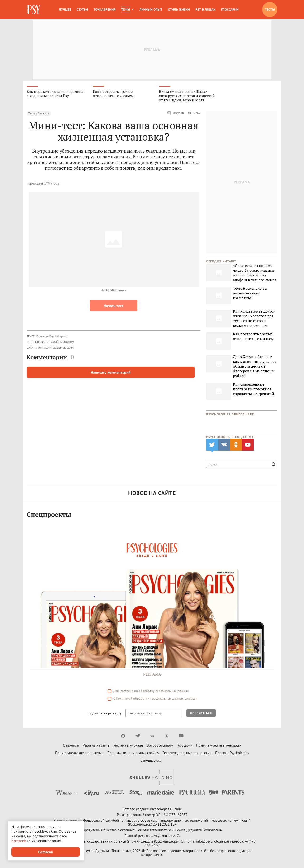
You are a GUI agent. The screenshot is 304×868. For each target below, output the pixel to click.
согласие (127, 691)
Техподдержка (150, 760)
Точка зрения (104, 9)
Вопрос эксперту (160, 745)
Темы (126, 9)
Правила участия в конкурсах (219, 745)
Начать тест (114, 306)
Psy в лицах (205, 9)
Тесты (270, 9)
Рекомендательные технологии (187, 753)
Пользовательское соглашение (79, 753)
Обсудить (176, 113)
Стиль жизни (179, 9)
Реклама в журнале (128, 745)
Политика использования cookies (133, 753)
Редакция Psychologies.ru (52, 336)
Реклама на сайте (96, 745)
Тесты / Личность (39, 113)
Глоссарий (230, 9)
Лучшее (65, 9)
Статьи (82, 9)
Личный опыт (151, 9)
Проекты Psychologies (232, 753)
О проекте (71, 745)
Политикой (124, 698)
